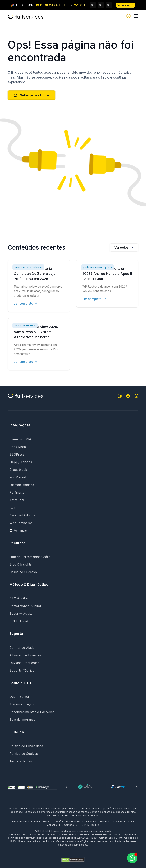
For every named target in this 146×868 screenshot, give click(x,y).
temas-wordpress (25, 325)
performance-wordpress (97, 267)
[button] (66, 787)
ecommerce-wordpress (28, 267)
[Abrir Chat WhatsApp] (132, 858)
